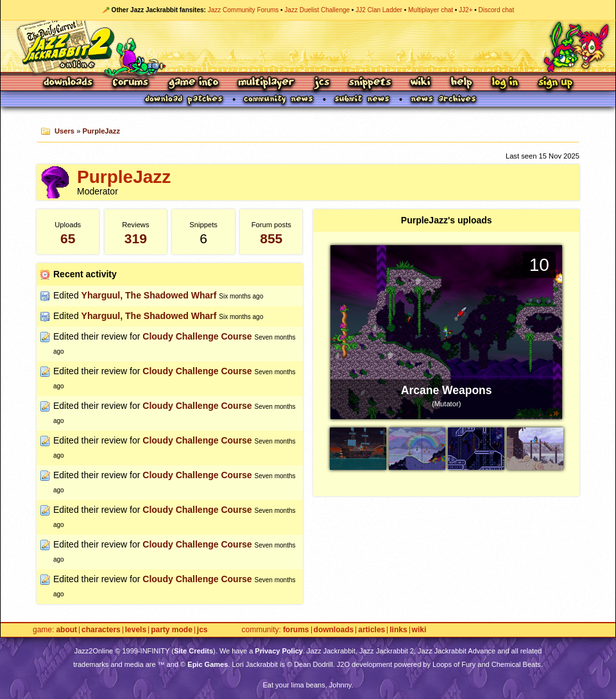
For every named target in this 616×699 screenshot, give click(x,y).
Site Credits (193, 651)
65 (68, 238)
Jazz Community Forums (244, 10)
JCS (322, 83)
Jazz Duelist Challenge (317, 10)
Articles (372, 630)
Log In (505, 83)
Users (64, 131)
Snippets (370, 83)
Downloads (69, 83)
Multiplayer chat (431, 10)
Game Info (193, 83)
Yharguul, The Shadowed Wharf (149, 295)
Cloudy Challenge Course (197, 336)
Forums (131, 83)
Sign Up (555, 83)
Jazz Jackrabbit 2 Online (308, 46)
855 (271, 238)
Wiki (421, 83)
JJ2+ (466, 10)
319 (136, 238)
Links (398, 630)
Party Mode (172, 630)
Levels (136, 630)
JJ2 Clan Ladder (379, 10)
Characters (101, 630)
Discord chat (497, 10)
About (66, 630)
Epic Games (208, 664)
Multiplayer (266, 83)
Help (461, 83)
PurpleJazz (101, 131)
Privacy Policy (279, 651)
